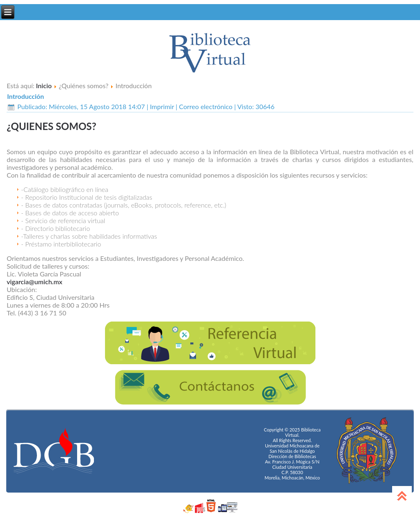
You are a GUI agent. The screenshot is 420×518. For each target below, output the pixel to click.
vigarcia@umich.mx (34, 282)
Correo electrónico (207, 106)
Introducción (25, 96)
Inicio (44, 86)
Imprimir (163, 106)
